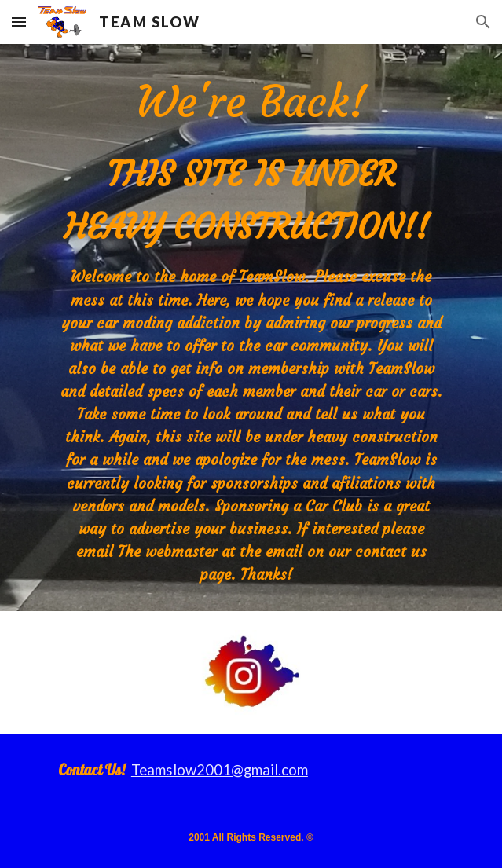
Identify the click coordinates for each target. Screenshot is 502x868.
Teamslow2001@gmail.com (220, 770)
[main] (251, 328)
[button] (19, 22)
